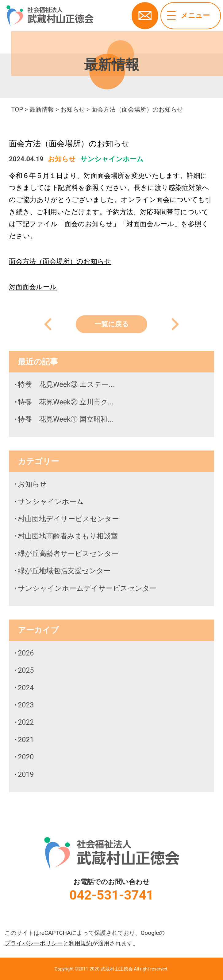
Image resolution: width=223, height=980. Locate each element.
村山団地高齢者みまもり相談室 (68, 536)
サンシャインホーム (112, 159)
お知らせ (73, 109)
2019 (26, 774)
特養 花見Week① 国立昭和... (65, 419)
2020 (26, 757)
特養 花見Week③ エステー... (66, 384)
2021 (26, 740)
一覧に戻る (112, 324)
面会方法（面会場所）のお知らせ (60, 261)
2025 (26, 670)
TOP (17, 109)
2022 (26, 722)
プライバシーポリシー (34, 943)
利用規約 (80, 943)
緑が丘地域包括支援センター (64, 571)
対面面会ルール (33, 287)
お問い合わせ (145, 16)
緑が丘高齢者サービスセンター (68, 553)
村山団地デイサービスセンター (68, 519)
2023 (26, 705)
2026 (26, 653)
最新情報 (42, 109)
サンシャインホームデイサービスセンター (87, 588)
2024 (26, 688)
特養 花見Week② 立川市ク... (66, 402)
